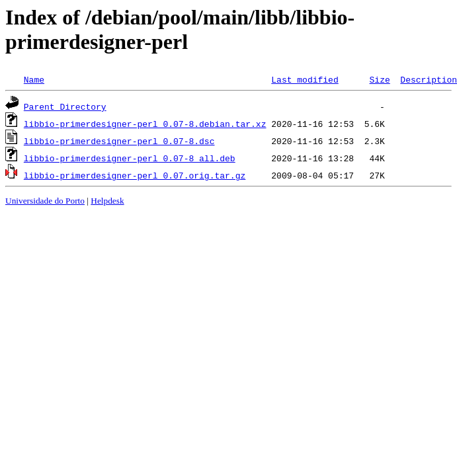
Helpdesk (107, 201)
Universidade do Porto (45, 201)
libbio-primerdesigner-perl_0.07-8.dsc (119, 141)
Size (379, 79)
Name (34, 79)
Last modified (305, 79)
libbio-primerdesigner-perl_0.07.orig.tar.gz (135, 175)
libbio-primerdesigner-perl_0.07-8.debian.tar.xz (145, 124)
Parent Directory (65, 106)
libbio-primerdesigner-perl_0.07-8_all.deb (130, 158)
